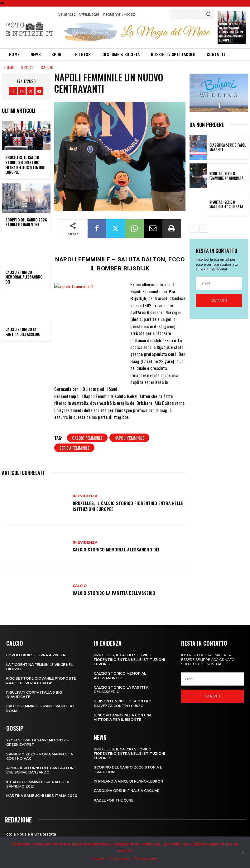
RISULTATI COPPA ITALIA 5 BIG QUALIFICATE (34, 695)
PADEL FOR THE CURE (114, 800)
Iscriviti (219, 300)
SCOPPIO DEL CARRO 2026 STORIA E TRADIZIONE (26, 222)
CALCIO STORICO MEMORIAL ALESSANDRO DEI (24, 277)
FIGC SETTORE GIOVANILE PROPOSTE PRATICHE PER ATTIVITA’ (41, 681)
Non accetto (119, 858)
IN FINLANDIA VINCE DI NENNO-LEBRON (128, 781)
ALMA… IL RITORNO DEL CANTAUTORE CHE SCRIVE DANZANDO (41, 770)
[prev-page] (193, 229)
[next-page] (203, 229)
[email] (219, 283)
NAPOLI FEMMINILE (129, 438)
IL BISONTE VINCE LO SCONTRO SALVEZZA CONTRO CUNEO (123, 703)
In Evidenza (85, 496)
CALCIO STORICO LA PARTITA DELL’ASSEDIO (23, 332)
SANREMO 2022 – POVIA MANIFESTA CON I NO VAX (40, 756)
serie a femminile (74, 448)
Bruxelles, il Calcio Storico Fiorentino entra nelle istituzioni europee (231, 32)
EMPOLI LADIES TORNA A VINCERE (37, 655)
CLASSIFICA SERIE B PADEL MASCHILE (228, 147)
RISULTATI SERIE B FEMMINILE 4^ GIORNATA (226, 176)
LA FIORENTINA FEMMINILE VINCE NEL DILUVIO (39, 667)
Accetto (99, 858)
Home (9, 67)
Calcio (47, 67)
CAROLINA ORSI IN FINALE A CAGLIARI (127, 791)
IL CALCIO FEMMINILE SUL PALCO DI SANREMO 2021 (38, 784)
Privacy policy (146, 858)
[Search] (208, 14)
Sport (27, 67)
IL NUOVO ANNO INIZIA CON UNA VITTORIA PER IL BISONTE (123, 717)
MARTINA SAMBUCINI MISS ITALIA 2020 (42, 796)
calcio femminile (87, 438)
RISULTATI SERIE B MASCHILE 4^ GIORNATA (226, 204)
